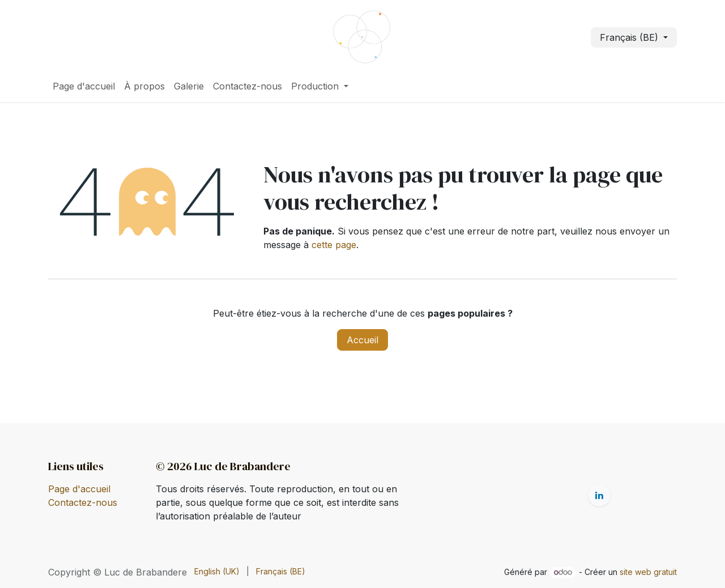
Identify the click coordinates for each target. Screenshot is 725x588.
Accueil (362, 340)
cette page (334, 245)
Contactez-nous (83, 502)
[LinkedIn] (599, 495)
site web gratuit (648, 572)
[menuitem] (84, 86)
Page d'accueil (79, 489)
